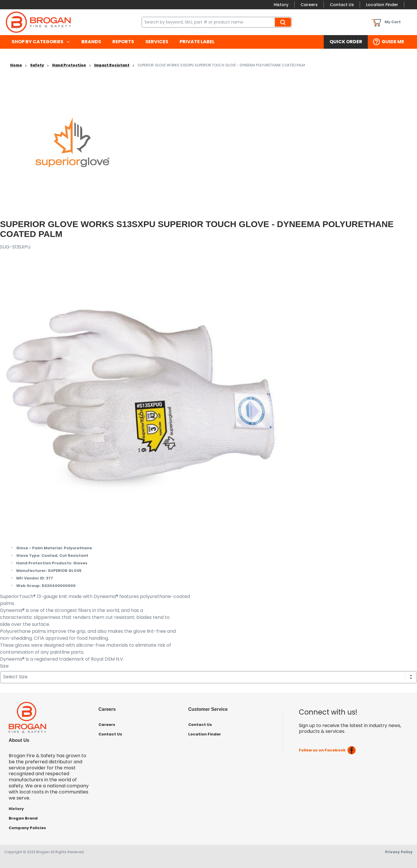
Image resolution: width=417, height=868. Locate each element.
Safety (37, 65)
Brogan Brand (23, 818)
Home (16, 65)
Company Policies (27, 828)
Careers (309, 5)
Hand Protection (69, 65)
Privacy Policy (399, 852)
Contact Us (342, 5)
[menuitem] (41, 42)
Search (284, 22)
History (281, 5)
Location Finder (382, 5)
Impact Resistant (112, 65)
